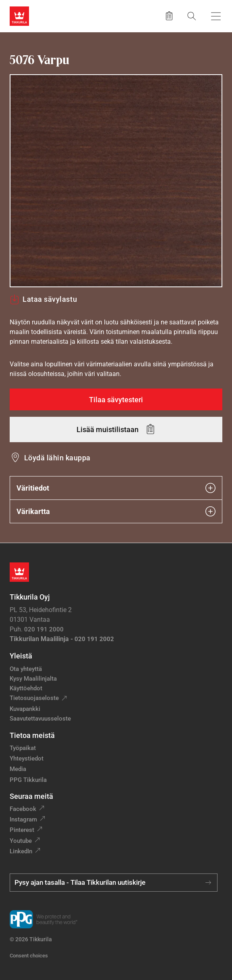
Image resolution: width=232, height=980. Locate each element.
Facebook (23, 809)
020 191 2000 (44, 629)
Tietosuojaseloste (34, 698)
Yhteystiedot (27, 759)
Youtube (21, 841)
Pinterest (22, 830)
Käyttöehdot (26, 688)
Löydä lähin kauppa (57, 458)
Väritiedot (116, 488)
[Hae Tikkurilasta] (192, 16)
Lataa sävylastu (43, 299)
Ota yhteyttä (26, 669)
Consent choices (29, 956)
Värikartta (116, 511)
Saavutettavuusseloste (40, 719)
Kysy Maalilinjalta (33, 679)
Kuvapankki (25, 709)
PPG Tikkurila (28, 780)
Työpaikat (23, 748)
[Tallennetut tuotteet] (169, 16)
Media (18, 769)
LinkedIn (21, 851)
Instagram (23, 819)
